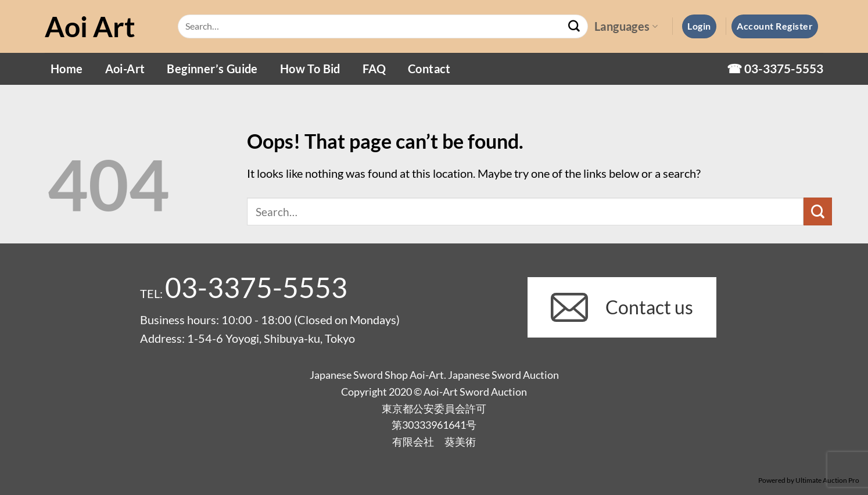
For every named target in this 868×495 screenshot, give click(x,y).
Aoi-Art (125, 69)
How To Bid (310, 69)
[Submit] (574, 27)
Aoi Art (90, 27)
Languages (626, 26)
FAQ (374, 69)
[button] (699, 26)
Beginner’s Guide (212, 69)
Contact (429, 69)
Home (67, 69)
